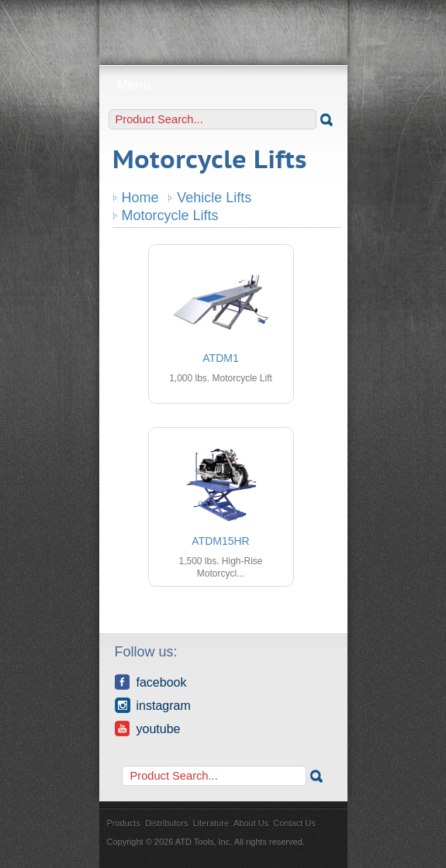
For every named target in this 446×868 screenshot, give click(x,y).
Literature (211, 823)
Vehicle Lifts (214, 198)
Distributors (167, 823)
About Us (251, 823)
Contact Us (294, 823)
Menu (223, 85)
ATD (223, 27)
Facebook (151, 682)
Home (140, 198)
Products (124, 823)
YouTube (148, 728)
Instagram (153, 705)
